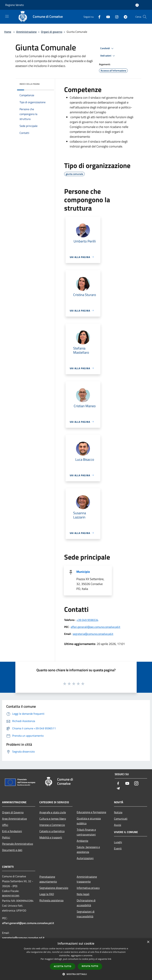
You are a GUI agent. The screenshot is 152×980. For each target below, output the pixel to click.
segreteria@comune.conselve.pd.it (93, 634)
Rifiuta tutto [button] (90, 966)
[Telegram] (124, 17)
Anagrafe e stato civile (53, 812)
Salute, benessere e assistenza (88, 849)
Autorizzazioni (85, 858)
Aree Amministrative (14, 819)
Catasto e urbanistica (52, 831)
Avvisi (118, 825)
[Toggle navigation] (7, 16)
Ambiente (82, 841)
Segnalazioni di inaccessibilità (86, 914)
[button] (76, 974)
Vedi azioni (108, 56)
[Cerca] (145, 17)
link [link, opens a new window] (110, 959)
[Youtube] (107, 17)
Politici (6, 837)
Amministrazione (26, 32)
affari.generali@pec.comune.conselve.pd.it (96, 627)
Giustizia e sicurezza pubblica (89, 821)
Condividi (107, 48)
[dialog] (76, 959)
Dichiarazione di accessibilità (86, 903)
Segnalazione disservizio (54, 888)
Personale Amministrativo (18, 844)
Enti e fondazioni (12, 831)
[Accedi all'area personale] (137, 5)
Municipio (83, 572)
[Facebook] (98, 17)
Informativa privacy (88, 888)
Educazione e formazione (91, 812)
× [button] (148, 942)
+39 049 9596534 (87, 620)
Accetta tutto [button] (63, 966)
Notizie (118, 812)
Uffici (5, 825)
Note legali (83, 894)
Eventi (118, 848)
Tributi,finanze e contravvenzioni (86, 832)
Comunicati (121, 819)
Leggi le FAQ (47, 894)
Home (8, 32)
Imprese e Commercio (52, 825)
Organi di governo (52, 32)
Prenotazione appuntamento (48, 879)
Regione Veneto (14, 5)
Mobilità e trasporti (51, 837)
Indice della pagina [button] (30, 84)
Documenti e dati (12, 850)
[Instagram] (115, 17)
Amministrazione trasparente (87, 879)
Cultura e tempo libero (53, 819)
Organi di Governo (13, 812)
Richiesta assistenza (51, 900)
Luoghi (118, 842)
